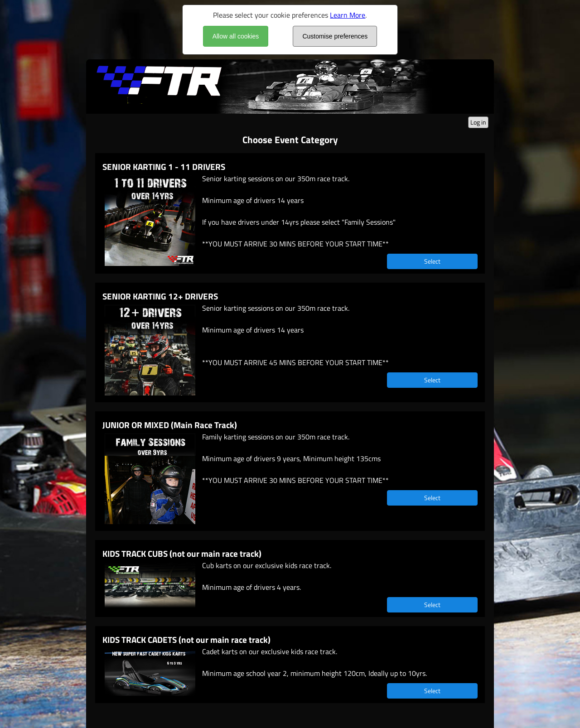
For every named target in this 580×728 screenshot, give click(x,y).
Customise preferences (335, 36)
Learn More (348, 15)
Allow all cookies (236, 36)
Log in (478, 122)
